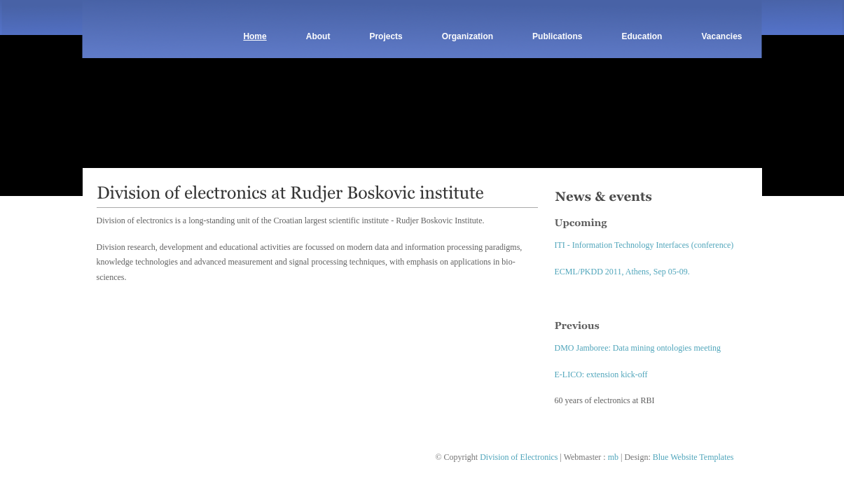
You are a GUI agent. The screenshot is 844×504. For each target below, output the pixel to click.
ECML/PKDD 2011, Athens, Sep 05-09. (622, 272)
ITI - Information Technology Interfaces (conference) (644, 245)
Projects (386, 36)
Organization (468, 36)
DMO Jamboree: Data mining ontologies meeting (638, 348)
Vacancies (721, 36)
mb (613, 457)
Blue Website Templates (693, 457)
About (318, 36)
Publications (557, 36)
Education (642, 36)
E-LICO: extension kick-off (601, 374)
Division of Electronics (519, 457)
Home (255, 36)
